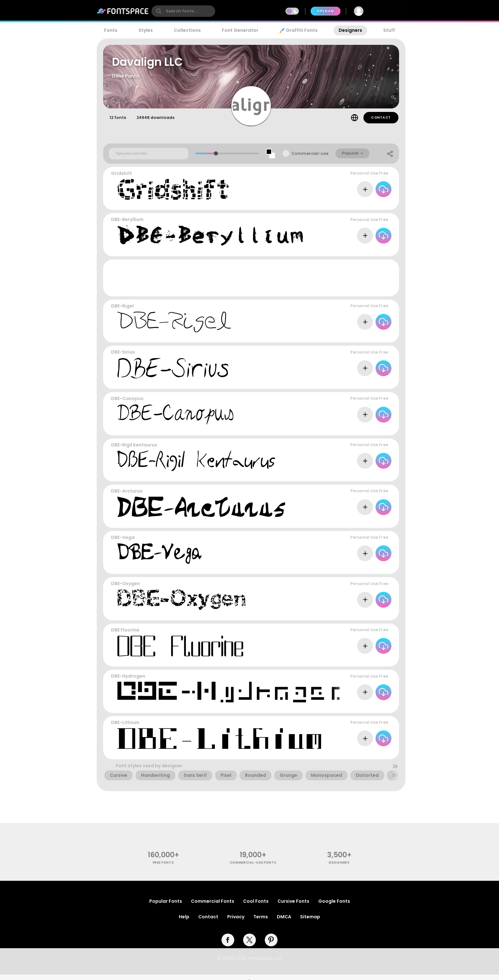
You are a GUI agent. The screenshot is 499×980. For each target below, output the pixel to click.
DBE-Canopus (127, 404)
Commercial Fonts (213, 907)
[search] (183, 11)
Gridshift (122, 178)
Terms (261, 922)
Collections (187, 30)
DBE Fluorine (125, 635)
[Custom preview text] (149, 159)
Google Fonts (334, 907)
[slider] (216, 159)
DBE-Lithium (125, 728)
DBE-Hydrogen (128, 681)
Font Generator (240, 30)
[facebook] (228, 945)
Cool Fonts (256, 907)
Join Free (388, 11)
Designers (350, 30)
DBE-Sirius (123, 357)
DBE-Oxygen (126, 589)
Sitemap (310, 922)
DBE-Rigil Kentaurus (134, 450)
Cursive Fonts (293, 907)
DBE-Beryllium (127, 225)
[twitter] (250, 945)
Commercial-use (310, 159)
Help (184, 922)
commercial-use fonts (253, 868)
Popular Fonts (166, 907)
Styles (146, 30)
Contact (381, 123)
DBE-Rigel (122, 311)
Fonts (111, 30)
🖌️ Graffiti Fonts (299, 30)
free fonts (163, 868)
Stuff (389, 30)
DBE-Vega (123, 542)
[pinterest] (271, 945)
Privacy (236, 922)
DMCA (284, 922)
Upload (325, 11)
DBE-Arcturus (127, 496)
